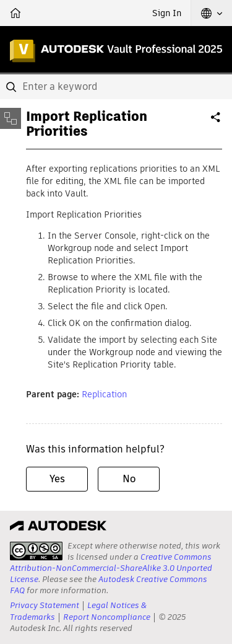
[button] (212, 13)
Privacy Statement (45, 605)
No (129, 479)
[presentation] (36, 551)
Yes (57, 479)
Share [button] (217, 122)
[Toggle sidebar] (11, 118)
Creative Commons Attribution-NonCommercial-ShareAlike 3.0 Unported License (111, 568)
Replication (104, 394)
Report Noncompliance (107, 617)
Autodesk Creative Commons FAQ (109, 585)
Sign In (167, 13)
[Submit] (12, 87)
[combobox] (116, 87)
